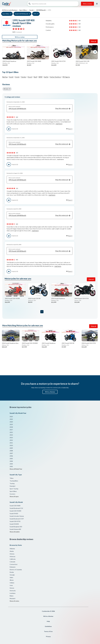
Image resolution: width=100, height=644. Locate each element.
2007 (11, 453)
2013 (11, 438)
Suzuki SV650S (14, 524)
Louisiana (12, 593)
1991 (35, 14)
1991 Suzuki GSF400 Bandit (39, 109)
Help (48, 621)
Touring (12, 483)
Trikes (12, 478)
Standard (12, 486)
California (13, 559)
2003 (11, 464)
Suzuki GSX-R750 (15, 521)
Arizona (12, 554)
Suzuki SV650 (14, 513)
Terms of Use (48, 631)
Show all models (15, 532)
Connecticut (14, 564)
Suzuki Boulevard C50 (16, 508)
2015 (11, 432)
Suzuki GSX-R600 (15, 506)
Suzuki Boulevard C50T (17, 519)
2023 (11, 417)
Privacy (48, 636)
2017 (11, 430)
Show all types (14, 497)
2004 (11, 461)
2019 (11, 424)
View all (93, 41)
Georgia (12, 575)
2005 (11, 459)
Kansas (12, 588)
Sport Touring (14, 489)
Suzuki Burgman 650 (16, 527)
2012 (11, 440)
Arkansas (12, 556)
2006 (11, 456)
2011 (11, 443)
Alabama (12, 549)
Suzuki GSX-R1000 (15, 511)
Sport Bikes (6, 14)
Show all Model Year (16, 469)
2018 (11, 427)
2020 (11, 422)
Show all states (14, 601)
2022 (11, 419)
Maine (12, 596)
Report (70, 129)
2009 (11, 448)
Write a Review (50, 392)
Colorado (12, 562)
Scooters (12, 494)
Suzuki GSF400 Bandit (21, 14)
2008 (11, 451)
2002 (11, 466)
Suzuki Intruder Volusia (17, 516)
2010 (11, 445)
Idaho (11, 577)
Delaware (13, 567)
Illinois (12, 580)
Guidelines (48, 626)
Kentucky (13, 591)
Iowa (11, 585)
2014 (11, 435)
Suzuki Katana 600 (15, 529)
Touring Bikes (14, 481)
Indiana (12, 583)
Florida (12, 572)
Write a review (87, 4)
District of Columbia (16, 570)
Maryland (12, 598)
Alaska (12, 551)
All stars (6, 89)
